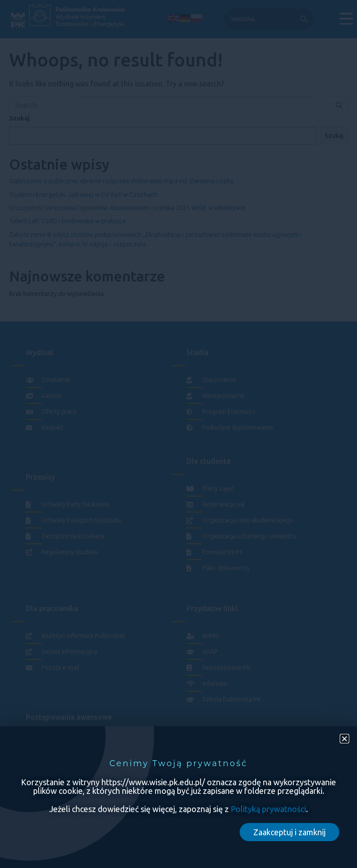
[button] (344, 739)
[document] (178, 434)
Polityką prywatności (268, 809)
